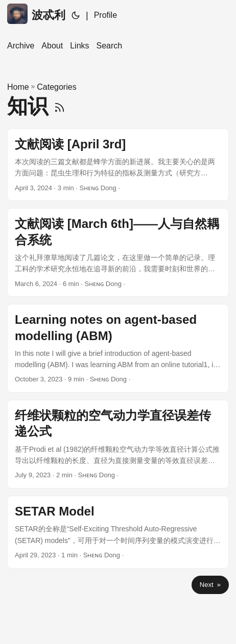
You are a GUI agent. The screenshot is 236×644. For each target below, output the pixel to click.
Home (18, 87)
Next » (210, 585)
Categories (56, 87)
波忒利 (36, 14)
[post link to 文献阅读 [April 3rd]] (118, 165)
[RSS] (60, 106)
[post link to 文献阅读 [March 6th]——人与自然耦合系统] (118, 252)
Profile (105, 15)
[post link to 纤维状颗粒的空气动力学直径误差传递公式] (118, 444)
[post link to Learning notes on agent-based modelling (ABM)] (118, 348)
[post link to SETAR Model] (118, 532)
